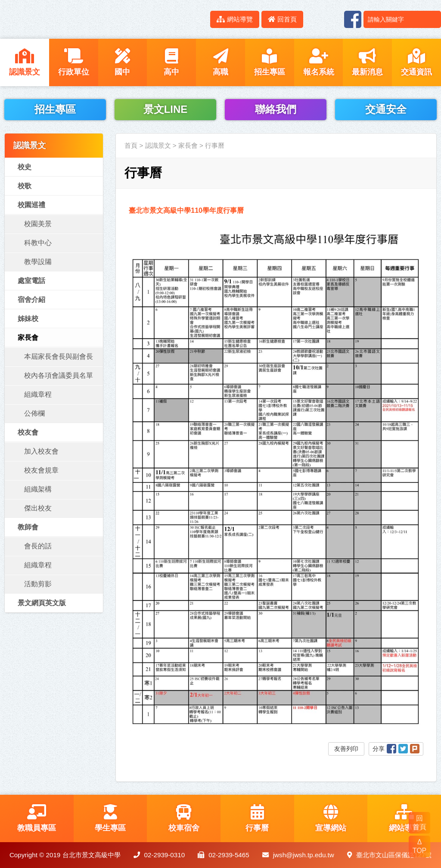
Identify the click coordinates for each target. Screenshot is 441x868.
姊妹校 (28, 319)
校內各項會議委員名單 (59, 375)
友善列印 (346, 749)
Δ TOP (420, 846)
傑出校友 (38, 508)
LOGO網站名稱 (73, 19)
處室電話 (31, 281)
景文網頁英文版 (42, 603)
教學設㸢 (38, 262)
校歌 (25, 186)
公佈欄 (34, 413)
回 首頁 (419, 823)
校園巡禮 (31, 205)
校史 (25, 167)
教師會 (28, 527)
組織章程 (38, 394)
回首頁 (282, 19)
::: (199, 19)
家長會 (28, 338)
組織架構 (38, 489)
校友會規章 (41, 470)
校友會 (28, 432)
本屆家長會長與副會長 (59, 356)
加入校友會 (41, 451)
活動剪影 (38, 584)
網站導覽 (235, 19)
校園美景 (38, 224)
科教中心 (38, 243)
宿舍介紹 (31, 300)
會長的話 (38, 546)
